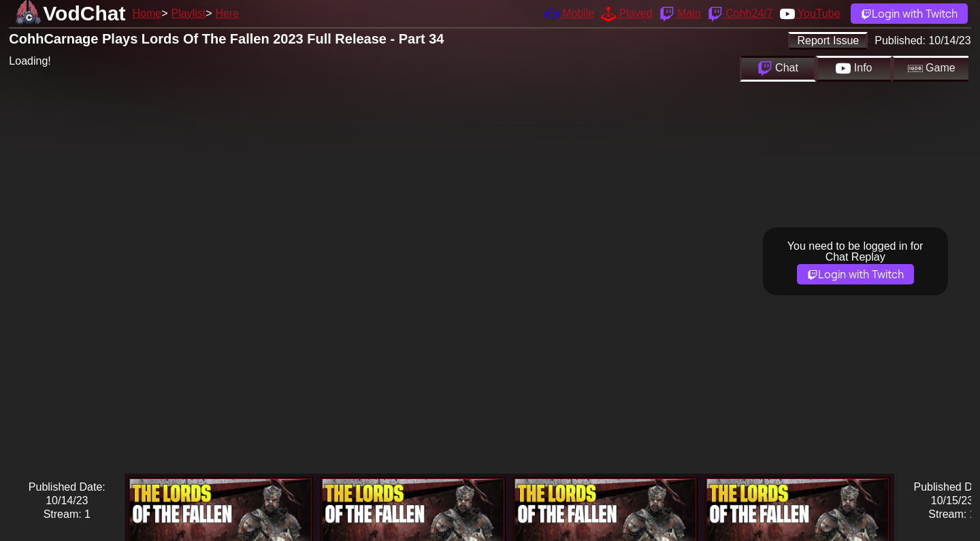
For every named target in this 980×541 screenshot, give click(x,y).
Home (147, 13)
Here (228, 13)
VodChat (84, 13)
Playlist (188, 13)
